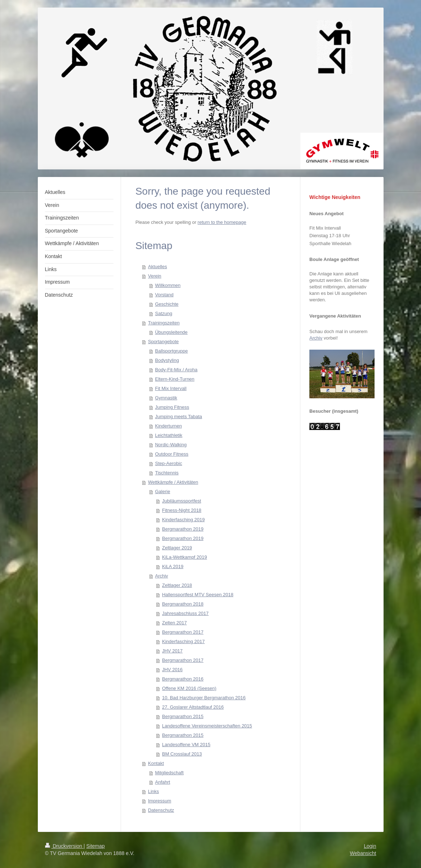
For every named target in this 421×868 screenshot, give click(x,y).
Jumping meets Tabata (178, 417)
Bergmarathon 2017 (183, 632)
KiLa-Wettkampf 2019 (185, 557)
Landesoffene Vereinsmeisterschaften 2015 (207, 726)
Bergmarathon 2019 (183, 529)
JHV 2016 (172, 670)
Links (153, 791)
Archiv (161, 576)
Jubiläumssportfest (182, 501)
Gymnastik (166, 398)
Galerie (162, 491)
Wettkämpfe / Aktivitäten (173, 482)
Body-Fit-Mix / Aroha (176, 370)
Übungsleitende (171, 332)
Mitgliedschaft (169, 773)
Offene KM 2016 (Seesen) (189, 688)
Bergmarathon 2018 (183, 604)
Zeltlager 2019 (177, 548)
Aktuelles (158, 267)
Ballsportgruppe (171, 351)
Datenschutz (161, 810)
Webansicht (363, 853)
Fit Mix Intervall (171, 388)
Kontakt (156, 763)
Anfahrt (162, 782)
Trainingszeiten (164, 323)
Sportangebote (163, 342)
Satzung (164, 313)
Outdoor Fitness (172, 454)
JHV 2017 (172, 651)
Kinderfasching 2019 (183, 520)
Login (370, 846)
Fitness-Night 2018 (182, 510)
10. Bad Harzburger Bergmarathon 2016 (204, 698)
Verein (155, 276)
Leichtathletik (169, 435)
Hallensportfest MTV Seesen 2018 (198, 595)
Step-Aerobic (168, 463)
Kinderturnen (168, 426)
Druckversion (64, 846)
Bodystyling (167, 360)
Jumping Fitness (172, 407)
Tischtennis (167, 473)
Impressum (160, 801)
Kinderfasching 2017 (183, 641)
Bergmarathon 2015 (183, 716)
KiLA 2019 (173, 566)
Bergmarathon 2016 (183, 679)
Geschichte (167, 304)
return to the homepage (222, 222)
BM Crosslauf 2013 (182, 754)
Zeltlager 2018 (177, 585)
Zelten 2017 (174, 623)
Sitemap (96, 846)
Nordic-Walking (171, 445)
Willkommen (168, 285)
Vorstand (164, 295)
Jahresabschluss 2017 (185, 613)
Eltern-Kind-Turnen (174, 379)
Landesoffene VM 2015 (186, 745)
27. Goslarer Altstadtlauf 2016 (193, 707)
